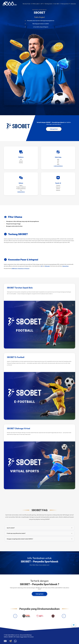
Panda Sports (21, 268)
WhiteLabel (47, 266)
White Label (36, 4)
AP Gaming (27, 268)
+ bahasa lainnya (21, 192)
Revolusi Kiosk (27, 4)
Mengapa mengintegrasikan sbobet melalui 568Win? (20, 539)
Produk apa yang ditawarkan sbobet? (16, 533)
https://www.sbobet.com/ (42, 565)
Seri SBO (57, 4)
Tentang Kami (49, 4)
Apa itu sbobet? (11, 528)
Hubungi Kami (65, 4)
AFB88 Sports (15, 268)
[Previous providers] (15, 616)
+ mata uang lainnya (58, 166)
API (42, 4)
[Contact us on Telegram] (74, 625)
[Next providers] (64, 616)
